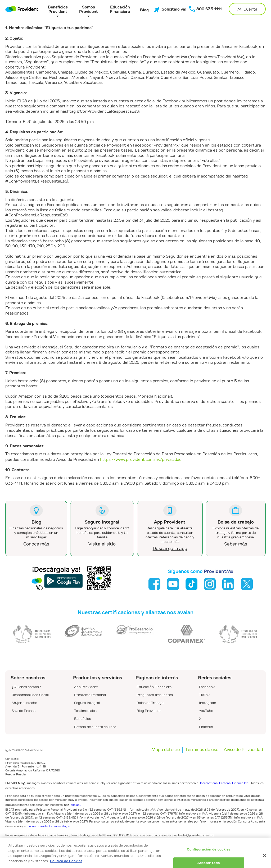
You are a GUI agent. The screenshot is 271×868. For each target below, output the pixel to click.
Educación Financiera (120, 9)
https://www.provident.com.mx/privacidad (141, 459)
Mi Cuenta (247, 9)
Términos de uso (202, 750)
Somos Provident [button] (89, 9)
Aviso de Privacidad (243, 750)
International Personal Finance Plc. (224, 783)
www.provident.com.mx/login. (50, 826)
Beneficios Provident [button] (58, 9)
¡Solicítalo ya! (168, 10)
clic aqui (76, 805)
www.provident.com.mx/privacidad (178, 852)
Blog (144, 10)
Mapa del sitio (166, 750)
